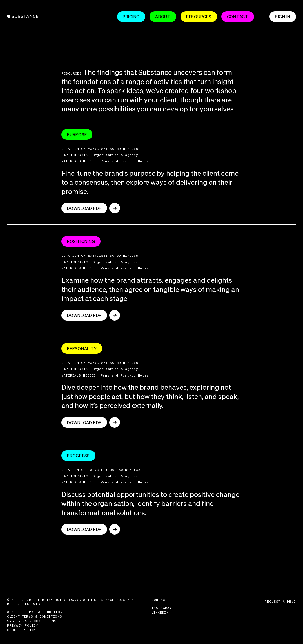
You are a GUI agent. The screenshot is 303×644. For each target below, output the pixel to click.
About (163, 17)
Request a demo (280, 602)
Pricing (131, 17)
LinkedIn (160, 613)
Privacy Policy (23, 625)
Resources (199, 17)
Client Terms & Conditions (35, 616)
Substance (19, 16)
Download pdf (84, 208)
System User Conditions (32, 621)
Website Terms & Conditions (36, 612)
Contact (238, 17)
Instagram (161, 608)
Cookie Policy (22, 630)
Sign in (283, 17)
